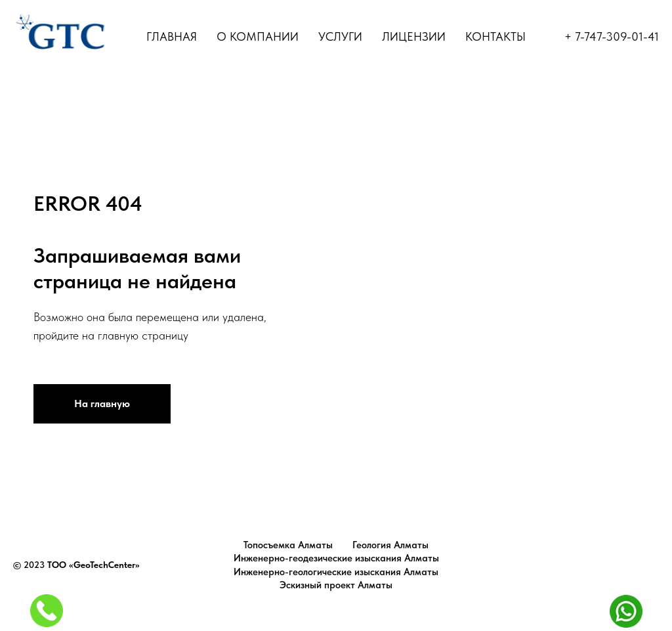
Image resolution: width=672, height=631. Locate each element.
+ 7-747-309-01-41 (612, 36)
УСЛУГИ (340, 36)
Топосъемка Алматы (288, 545)
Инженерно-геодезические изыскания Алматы (336, 558)
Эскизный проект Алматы (336, 585)
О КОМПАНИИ (258, 36)
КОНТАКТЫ (495, 36)
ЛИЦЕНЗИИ (414, 36)
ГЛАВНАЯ (172, 36)
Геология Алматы (390, 545)
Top (648, 565)
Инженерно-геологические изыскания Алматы (336, 572)
